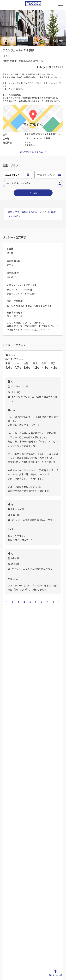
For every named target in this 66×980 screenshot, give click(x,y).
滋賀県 (6, 672)
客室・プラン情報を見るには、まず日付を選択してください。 (33, 214)
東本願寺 (25, 776)
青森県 (53, 809)
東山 (5, 701)
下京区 (25, 693)
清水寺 (32, 761)
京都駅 (21, 727)
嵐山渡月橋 (39, 784)
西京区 (6, 709)
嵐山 (41, 701)
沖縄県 (6, 880)
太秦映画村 (8, 769)
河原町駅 (54, 727)
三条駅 (6, 735)
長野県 (21, 830)
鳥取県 (37, 843)
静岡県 (6, 809)
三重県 (6, 820)
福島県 (53, 835)
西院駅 (32, 727)
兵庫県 (27, 672)
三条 (45, 693)
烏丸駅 (43, 727)
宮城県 (53, 820)
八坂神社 (48, 776)
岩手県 (53, 814)
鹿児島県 (6, 874)
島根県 (37, 848)
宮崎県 (6, 869)
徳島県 (21, 843)
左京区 (31, 701)
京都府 (53, 848)
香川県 (21, 848)
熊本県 (6, 859)
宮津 (49, 701)
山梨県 (21, 825)
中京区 (55, 693)
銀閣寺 (6, 761)
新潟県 (21, 804)
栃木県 (37, 809)
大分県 (6, 864)
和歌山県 (50, 672)
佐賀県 (6, 848)
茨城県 (37, 804)
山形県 (53, 830)
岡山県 (37, 853)
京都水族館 (57, 753)
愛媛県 (21, 853)
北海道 (53, 804)
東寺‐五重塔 (9, 776)
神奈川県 (38, 835)
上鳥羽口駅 (8, 727)
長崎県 (6, 853)
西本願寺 (44, 761)
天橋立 (59, 701)
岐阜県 (6, 804)
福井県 (21, 820)
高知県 (21, 859)
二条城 (36, 776)
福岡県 (6, 843)
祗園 (22, 701)
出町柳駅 (18, 735)
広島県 (37, 859)
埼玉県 (37, 820)
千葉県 (37, 825)
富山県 (21, 809)
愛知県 (6, 814)
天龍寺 (45, 769)
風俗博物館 (8, 784)
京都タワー (8, 753)
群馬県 (37, 814)
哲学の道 (33, 769)
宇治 (16, 693)
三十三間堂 (19, 761)
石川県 (21, 814)
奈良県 (38, 672)
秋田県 (53, 825)
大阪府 (17, 672)
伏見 (13, 701)
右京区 (6, 693)
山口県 (37, 864)
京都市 (36, 693)
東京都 (37, 830)
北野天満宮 (24, 784)
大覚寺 (21, 769)
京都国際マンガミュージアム (33, 753)
